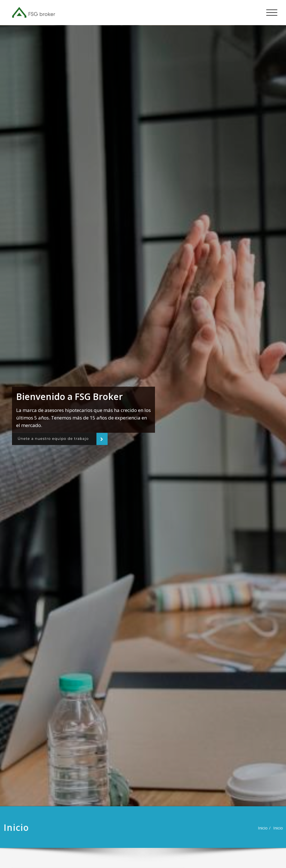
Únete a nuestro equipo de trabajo (58, 439)
